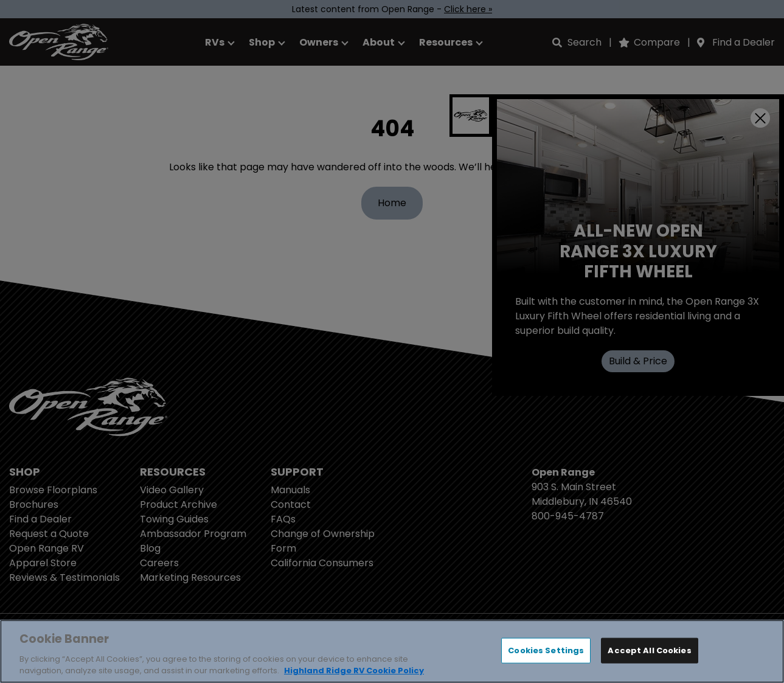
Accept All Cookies (649, 650)
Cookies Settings (546, 650)
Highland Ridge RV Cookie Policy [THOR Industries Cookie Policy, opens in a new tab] (354, 671)
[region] (392, 651)
